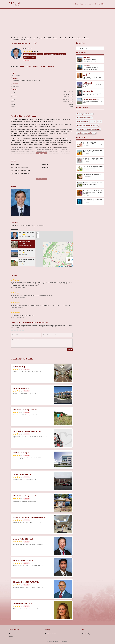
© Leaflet (60, 266)
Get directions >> (15, 229)
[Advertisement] (57, 22)
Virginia (40, 38)
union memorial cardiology (84, 118)
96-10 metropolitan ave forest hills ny (87, 125)
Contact (11, 636)
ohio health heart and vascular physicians (88, 129)
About (11, 634)
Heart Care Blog (100, 4)
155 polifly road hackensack (85, 114)
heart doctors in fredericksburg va (86, 133)
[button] (54, 249)
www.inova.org (15, 86)
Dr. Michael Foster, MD (18, 40)
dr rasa (99, 121)
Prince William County (51, 38)
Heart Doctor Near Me (87, 4)
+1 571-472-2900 (15, 75)
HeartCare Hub (15, 38)
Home (77, 4)
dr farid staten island (83, 121)
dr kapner (93, 121)
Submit (70, 350)
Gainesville (63, 38)
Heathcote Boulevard (30, 57)
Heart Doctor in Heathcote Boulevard (79, 38)
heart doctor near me (51, 634)
